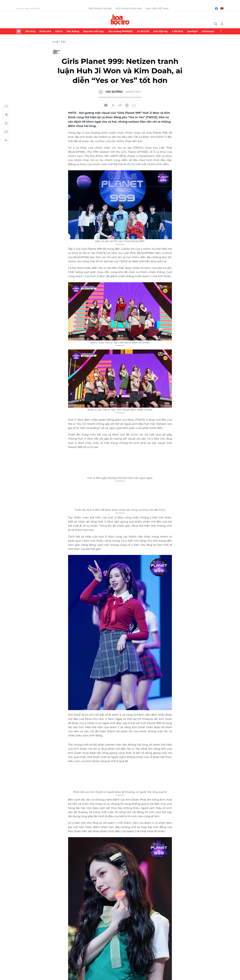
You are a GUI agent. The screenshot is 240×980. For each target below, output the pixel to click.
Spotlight (193, 31)
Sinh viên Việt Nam (157, 9)
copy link (120, 105)
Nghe (6, 106)
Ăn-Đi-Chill (143, 31)
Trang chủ (19, 31)
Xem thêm (221, 31)
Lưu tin (6, 123)
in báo (127, 105)
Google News (55, 52)
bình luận (134, 105)
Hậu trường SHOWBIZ (120, 31)
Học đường (73, 31)
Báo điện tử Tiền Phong (120, 20)
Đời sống (30, 31)
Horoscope (208, 31)
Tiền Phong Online (100, 9)
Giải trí (59, 31)
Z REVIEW (178, 31)
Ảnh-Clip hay (161, 31)
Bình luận (6, 132)
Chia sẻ (6, 115)
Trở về (6, 140)
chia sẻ (106, 105)
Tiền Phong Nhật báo (129, 9)
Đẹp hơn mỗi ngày (94, 31)
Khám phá (45, 31)
